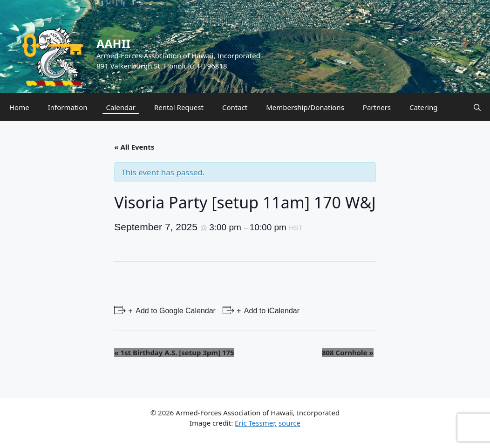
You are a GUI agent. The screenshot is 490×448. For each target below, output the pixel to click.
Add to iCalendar (271, 311)
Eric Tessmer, (256, 423)
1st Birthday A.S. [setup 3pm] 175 (174, 352)
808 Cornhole (348, 352)
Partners (377, 107)
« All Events (134, 147)
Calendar (121, 107)
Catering (423, 107)
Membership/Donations (305, 107)
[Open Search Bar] (477, 107)
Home (19, 107)
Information (68, 107)
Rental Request (179, 107)
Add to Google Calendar (175, 311)
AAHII (113, 43)
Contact (235, 107)
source (289, 423)
